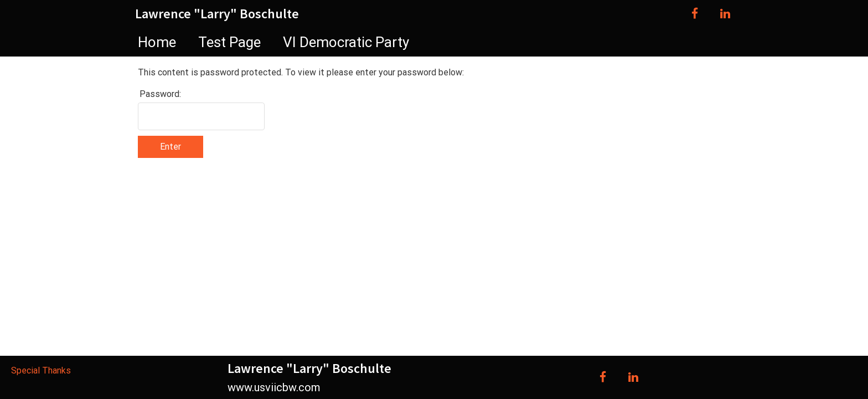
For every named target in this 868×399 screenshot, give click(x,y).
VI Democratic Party (346, 42)
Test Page (229, 42)
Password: (160, 94)
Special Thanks (41, 370)
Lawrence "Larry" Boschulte (217, 14)
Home (157, 42)
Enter (170, 147)
